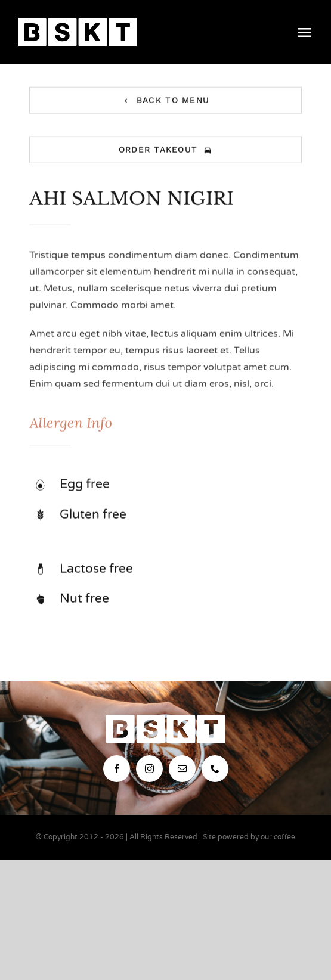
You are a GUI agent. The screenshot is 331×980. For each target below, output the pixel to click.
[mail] (182, 769)
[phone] (215, 769)
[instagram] (149, 769)
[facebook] (117, 769)
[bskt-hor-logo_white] (78, 23)
